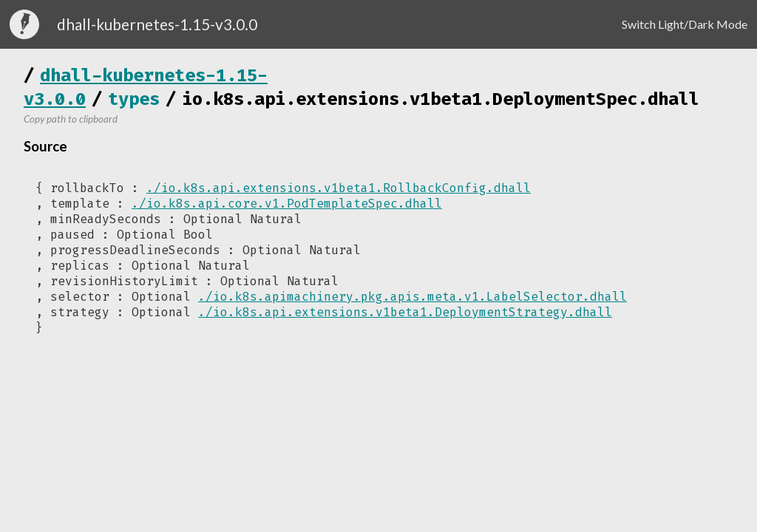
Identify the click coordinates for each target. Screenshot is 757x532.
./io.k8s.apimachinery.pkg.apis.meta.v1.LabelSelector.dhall (413, 297)
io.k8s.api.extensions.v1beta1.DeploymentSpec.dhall (441, 99)
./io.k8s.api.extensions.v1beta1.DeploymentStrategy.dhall (405, 312)
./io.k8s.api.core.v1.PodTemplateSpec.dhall (287, 204)
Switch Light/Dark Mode (685, 24)
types (134, 99)
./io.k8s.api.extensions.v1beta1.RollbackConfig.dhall (339, 188)
